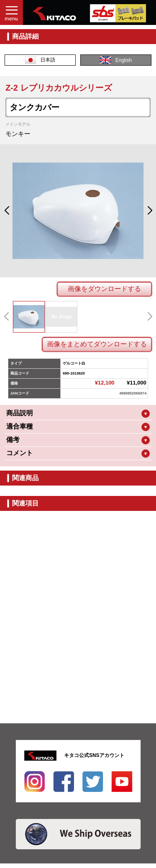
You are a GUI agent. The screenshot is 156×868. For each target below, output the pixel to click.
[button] (6, 211)
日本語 (40, 60)
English (116, 60)
